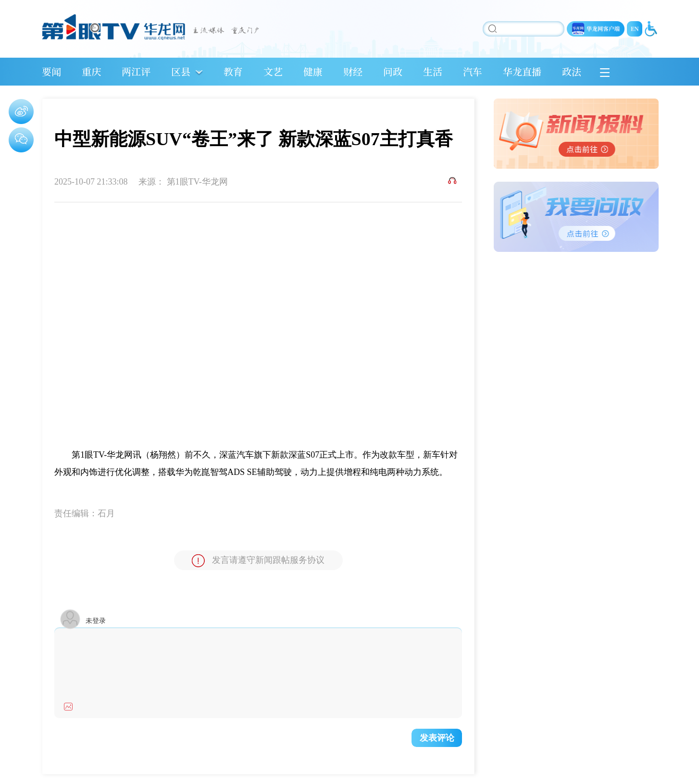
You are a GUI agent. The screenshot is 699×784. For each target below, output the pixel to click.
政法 (572, 71)
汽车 (473, 71)
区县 (181, 71)
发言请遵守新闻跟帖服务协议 (258, 561)
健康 (313, 71)
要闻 (51, 71)
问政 (393, 71)
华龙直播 (522, 71)
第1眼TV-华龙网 (197, 182)
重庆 (91, 71)
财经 (353, 71)
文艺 (273, 71)
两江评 (136, 71)
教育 (233, 71)
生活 (433, 71)
